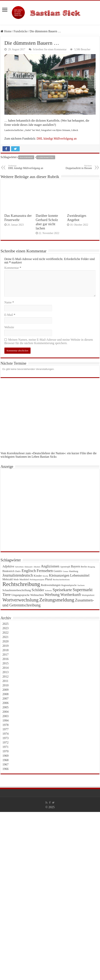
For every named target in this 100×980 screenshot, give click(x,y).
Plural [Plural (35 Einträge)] (49, 579)
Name (9, 302)
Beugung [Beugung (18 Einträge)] (91, 567)
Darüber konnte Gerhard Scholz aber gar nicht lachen (47, 222)
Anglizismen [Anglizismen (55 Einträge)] (50, 566)
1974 (6, 734)
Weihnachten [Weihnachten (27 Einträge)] (37, 595)
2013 (6, 672)
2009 (6, 690)
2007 (6, 698)
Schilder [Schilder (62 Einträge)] (38, 590)
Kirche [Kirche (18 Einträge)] (46, 576)
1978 (6, 725)
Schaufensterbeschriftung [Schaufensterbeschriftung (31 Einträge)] (17, 590)
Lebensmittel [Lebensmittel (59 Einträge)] (80, 575)
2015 (6, 663)
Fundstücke (21, 31)
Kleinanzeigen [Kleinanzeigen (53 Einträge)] (59, 575)
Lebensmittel (46, 157)
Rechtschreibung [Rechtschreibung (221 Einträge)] (21, 584)
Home (6, 31)
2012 (6, 676)
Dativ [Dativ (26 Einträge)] (18, 571)
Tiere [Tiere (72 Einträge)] (7, 594)
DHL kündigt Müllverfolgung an (57, 139)
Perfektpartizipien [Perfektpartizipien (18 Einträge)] (37, 580)
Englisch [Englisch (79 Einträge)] (29, 571)
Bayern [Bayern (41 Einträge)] (75, 566)
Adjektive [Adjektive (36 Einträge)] (8, 566)
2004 (6, 712)
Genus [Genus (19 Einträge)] (65, 571)
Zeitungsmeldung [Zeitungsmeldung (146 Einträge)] (57, 600)
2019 (6, 646)
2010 (6, 685)
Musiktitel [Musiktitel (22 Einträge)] (24, 579)
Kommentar (13, 268)
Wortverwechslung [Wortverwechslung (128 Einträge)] (21, 600)
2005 (6, 707)
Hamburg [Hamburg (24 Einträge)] (73, 571)
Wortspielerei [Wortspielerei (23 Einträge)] (88, 595)
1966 (6, 769)
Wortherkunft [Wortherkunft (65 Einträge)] (71, 595)
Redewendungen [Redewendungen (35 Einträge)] (51, 585)
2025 (6, 624)
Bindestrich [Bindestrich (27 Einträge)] (8, 571)
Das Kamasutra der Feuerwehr (18, 218)
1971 (6, 747)
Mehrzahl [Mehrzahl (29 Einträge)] (8, 579)
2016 (6, 659)
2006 (6, 703)
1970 (6, 751)
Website (9, 327)
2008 (6, 694)
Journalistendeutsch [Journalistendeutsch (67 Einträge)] (18, 575)
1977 (6, 729)
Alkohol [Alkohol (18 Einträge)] (37, 567)
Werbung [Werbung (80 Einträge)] (52, 595)
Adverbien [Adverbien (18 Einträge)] (19, 567)
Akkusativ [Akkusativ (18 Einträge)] (29, 567)
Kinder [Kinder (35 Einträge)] (38, 576)
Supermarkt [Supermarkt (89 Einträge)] (83, 590)
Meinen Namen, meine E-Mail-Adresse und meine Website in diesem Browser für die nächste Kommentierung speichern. (49, 341)
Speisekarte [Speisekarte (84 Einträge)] (62, 590)
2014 (6, 668)
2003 (6, 716)
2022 (6, 633)
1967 (6, 764)
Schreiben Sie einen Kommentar (50, 49)
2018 (6, 650)
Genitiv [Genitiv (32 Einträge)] (58, 571)
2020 (6, 641)
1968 (6, 760)
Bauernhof (26, 157)
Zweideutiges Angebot (77, 218)
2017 (6, 655)
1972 (6, 742)
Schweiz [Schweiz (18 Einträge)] (48, 590)
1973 (6, 738)
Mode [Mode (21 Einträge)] (16, 580)
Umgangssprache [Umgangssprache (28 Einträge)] (21, 595)
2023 (6, 628)
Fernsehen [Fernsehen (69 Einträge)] (45, 571)
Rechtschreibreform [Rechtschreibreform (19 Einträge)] (61, 579)
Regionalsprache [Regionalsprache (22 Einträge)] (69, 585)
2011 (5, 681)
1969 (6, 756)
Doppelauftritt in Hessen (72, 167)
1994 (6, 720)
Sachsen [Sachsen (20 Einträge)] (81, 585)
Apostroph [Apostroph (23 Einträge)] (65, 567)
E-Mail (10, 315)
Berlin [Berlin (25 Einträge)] (84, 567)
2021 (6, 637)
